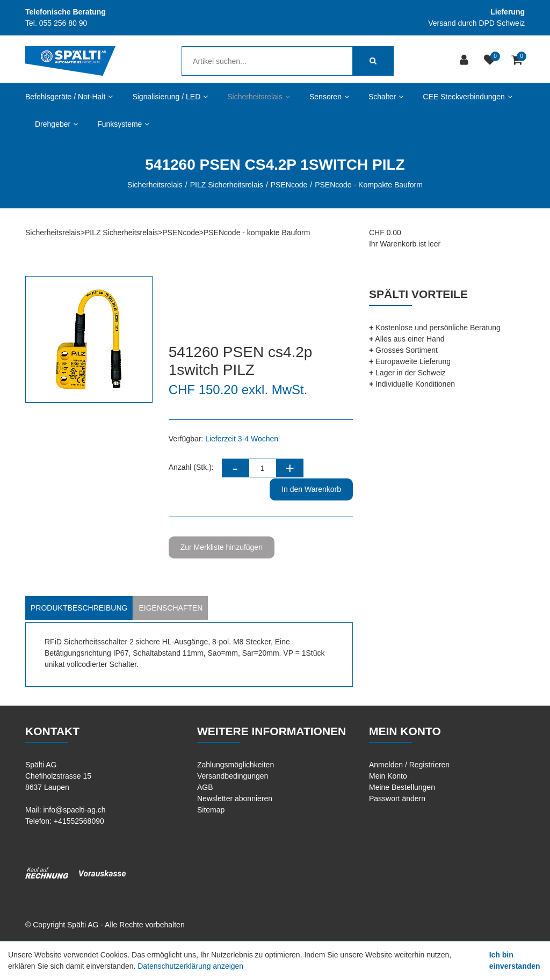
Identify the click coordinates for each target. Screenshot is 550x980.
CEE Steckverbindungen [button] (468, 97)
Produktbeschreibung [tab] (79, 608)
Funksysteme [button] (123, 124)
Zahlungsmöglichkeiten (236, 765)
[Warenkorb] (518, 61)
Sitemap (211, 810)
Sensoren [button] (329, 97)
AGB (205, 787)
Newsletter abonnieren (235, 798)
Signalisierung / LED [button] (170, 97)
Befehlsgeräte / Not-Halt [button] (69, 97)
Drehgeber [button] (56, 124)
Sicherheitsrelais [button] (259, 97)
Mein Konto (388, 776)
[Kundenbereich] (465, 61)
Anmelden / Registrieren (409, 765)
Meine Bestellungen (402, 787)
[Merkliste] (491, 61)
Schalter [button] (386, 97)
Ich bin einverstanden (515, 960)
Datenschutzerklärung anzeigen (190, 966)
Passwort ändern (397, 798)
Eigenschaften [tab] (171, 608)
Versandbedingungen (233, 776)
